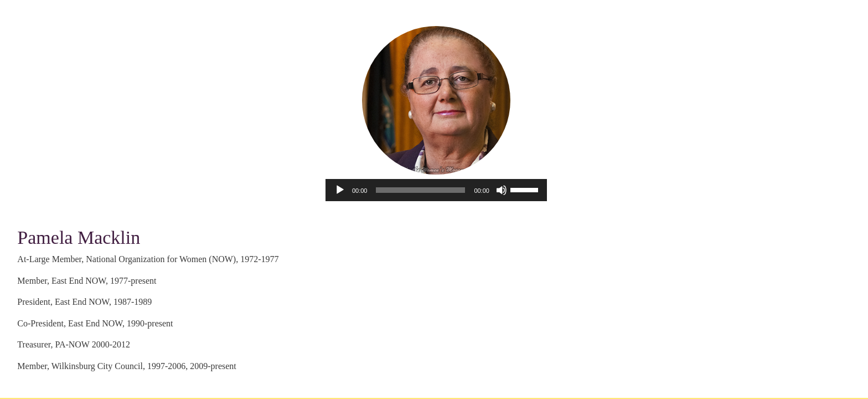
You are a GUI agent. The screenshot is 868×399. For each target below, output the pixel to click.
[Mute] (502, 190)
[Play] (340, 190)
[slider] (420, 190)
